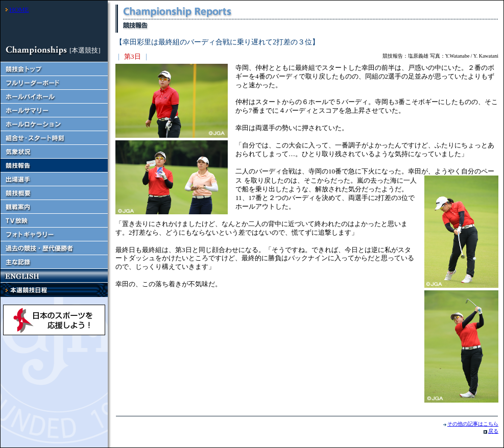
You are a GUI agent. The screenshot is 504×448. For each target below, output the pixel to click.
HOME (19, 9)
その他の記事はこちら (473, 424)
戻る (493, 431)
